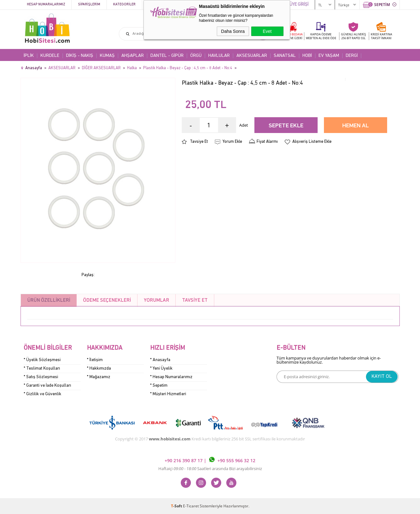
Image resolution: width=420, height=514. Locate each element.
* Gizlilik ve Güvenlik (43, 394)
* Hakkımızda (99, 369)
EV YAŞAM (329, 56)
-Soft (177, 506)
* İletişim (95, 360)
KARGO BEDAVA (292, 36)
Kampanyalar (160, 5)
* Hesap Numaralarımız (171, 377)
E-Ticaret (191, 506)
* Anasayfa (160, 360)
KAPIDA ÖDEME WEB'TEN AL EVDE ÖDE (321, 36)
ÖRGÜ (196, 56)
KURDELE (50, 56)
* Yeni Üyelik (161, 369)
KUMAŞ (107, 56)
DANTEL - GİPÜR (167, 56)
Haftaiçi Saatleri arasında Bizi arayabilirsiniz (210, 469)
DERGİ (352, 56)
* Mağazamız (99, 377)
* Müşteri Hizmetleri (168, 394)
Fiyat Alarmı (267, 142)
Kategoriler (124, 5)
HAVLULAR (219, 56)
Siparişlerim (89, 5)
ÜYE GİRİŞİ (299, 5)
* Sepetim (159, 386)
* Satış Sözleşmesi (41, 377)
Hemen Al (356, 126)
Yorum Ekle (232, 142)
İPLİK (29, 56)
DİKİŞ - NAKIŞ (80, 56)
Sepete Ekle (286, 126)
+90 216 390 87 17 (184, 460)
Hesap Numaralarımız (46, 5)
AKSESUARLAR (252, 56)
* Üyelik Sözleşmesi (42, 360)
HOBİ (307, 56)
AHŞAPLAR (133, 56)
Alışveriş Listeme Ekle (312, 142)
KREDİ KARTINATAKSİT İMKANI (381, 36)
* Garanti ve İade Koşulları (47, 386)
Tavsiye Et (199, 142)
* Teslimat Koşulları (42, 369)
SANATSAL (285, 56)
